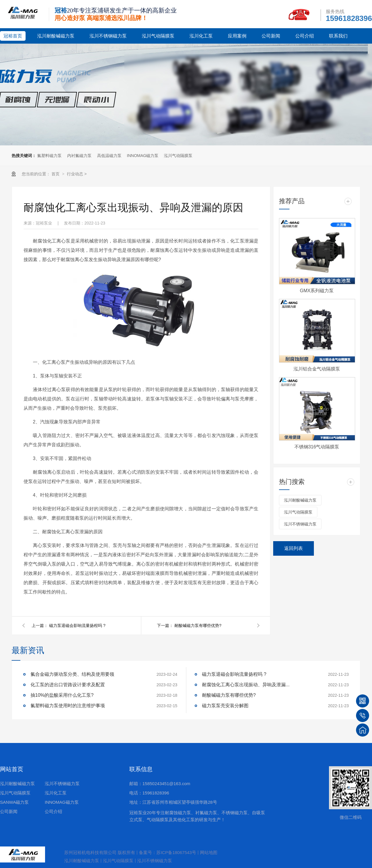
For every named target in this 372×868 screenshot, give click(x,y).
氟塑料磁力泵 (49, 156)
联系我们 (338, 36)
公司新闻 (271, 36)
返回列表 (294, 548)
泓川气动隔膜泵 (158, 36)
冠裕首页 (13, 36)
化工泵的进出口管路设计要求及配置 (68, 685)
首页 (56, 174)
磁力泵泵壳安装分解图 (225, 706)
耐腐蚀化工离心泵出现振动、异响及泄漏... (246, 685)
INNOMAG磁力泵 (143, 156)
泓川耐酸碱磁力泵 (56, 36)
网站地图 (209, 852)
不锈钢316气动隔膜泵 (317, 447)
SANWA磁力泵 (14, 802)
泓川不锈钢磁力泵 (108, 36)
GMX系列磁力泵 (317, 291)
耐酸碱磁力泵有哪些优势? (198, 625)
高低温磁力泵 (109, 156)
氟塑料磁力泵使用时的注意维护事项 (68, 706)
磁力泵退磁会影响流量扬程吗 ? (77, 625)
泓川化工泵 (201, 36)
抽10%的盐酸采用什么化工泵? (62, 695)
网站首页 (12, 769)
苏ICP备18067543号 (176, 852)
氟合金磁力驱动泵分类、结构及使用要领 (72, 674)
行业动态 (75, 174)
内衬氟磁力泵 (79, 156)
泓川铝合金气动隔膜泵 (317, 369)
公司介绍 (305, 36)
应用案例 (237, 36)
